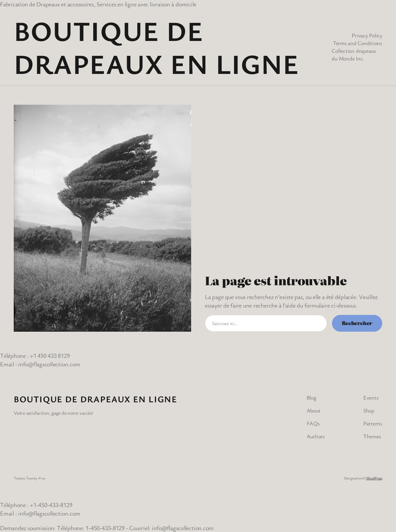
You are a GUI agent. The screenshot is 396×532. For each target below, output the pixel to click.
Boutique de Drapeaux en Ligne (156, 47)
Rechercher (357, 323)
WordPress (374, 478)
